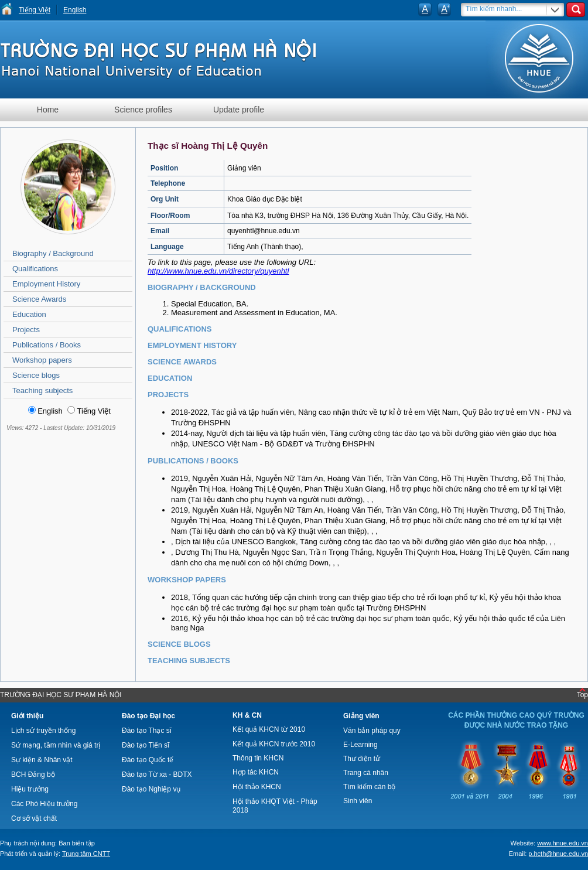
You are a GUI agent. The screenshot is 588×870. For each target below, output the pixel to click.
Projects (26, 330)
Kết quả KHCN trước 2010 (274, 744)
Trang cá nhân (366, 773)
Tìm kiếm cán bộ (369, 787)
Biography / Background (53, 253)
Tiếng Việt (35, 10)
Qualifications (35, 269)
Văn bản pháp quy (372, 731)
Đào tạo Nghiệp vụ (151, 789)
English (75, 10)
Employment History (46, 284)
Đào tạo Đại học (148, 716)
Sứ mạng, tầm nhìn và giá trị (56, 745)
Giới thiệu (27, 716)
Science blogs (36, 375)
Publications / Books (47, 345)
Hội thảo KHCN (257, 787)
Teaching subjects (42, 390)
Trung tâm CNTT (86, 854)
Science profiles (143, 110)
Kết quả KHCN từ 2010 (269, 729)
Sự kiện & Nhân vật (42, 760)
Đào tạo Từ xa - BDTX (157, 775)
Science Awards (39, 299)
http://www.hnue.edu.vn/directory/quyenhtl (218, 271)
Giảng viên (361, 716)
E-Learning (360, 745)
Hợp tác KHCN (256, 772)
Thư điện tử (362, 759)
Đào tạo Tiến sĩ (146, 745)
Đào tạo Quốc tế (148, 760)
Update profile (239, 110)
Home (48, 110)
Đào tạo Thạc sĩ (147, 731)
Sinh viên (358, 801)
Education (29, 314)
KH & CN (247, 715)
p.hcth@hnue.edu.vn (558, 854)
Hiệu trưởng (30, 789)
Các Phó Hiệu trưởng (44, 804)
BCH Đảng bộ (33, 775)
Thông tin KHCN (258, 758)
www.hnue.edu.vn (563, 843)
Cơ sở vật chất (34, 818)
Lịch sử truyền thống (43, 731)
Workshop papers (42, 360)
